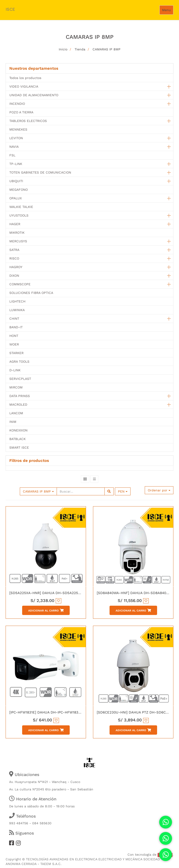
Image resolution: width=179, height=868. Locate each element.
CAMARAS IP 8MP (107, 49)
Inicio (63, 49)
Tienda (80, 49)
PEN (123, 491)
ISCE (10, 9)
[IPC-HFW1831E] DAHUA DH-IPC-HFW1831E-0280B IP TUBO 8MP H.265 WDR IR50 (78, 712)
